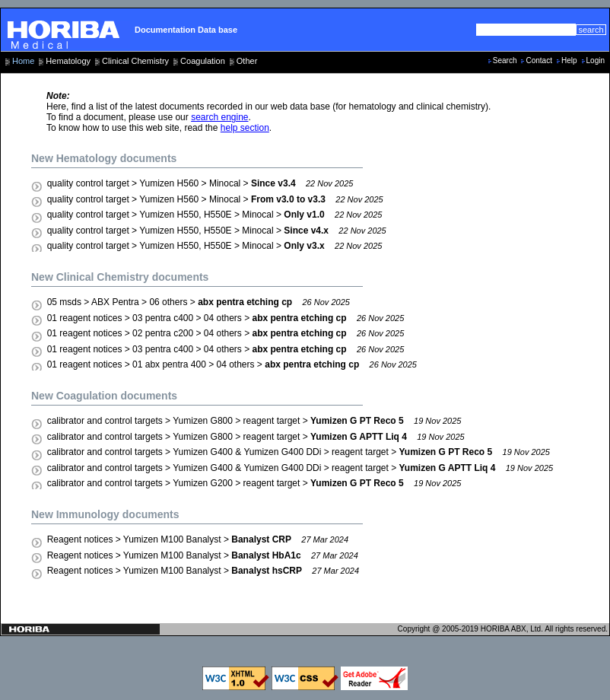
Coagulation (203, 61)
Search (505, 60)
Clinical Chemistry (135, 61)
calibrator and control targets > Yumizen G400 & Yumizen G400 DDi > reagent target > (299, 452)
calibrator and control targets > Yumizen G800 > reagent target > (254, 421)
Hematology (68, 61)
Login (596, 60)
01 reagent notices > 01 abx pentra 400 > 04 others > (232, 364)
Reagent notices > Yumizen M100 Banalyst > (198, 539)
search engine (219, 117)
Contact (539, 60)
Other (247, 61)
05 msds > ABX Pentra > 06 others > (199, 302)
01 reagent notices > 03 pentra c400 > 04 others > (226, 318)
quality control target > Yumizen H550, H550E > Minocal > (215, 215)
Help (569, 60)
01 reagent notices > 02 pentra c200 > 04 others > (226, 333)
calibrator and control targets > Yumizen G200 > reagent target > (254, 483)
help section (245, 128)
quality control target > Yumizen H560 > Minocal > (200, 183)
